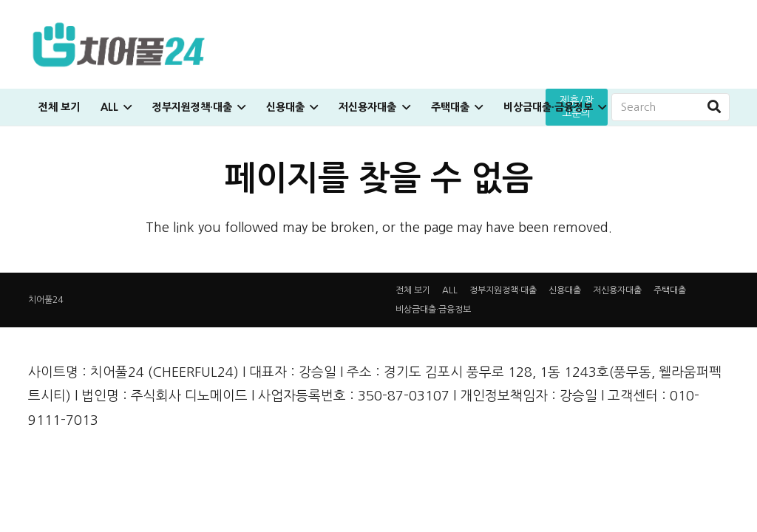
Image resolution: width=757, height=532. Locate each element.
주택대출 (670, 290)
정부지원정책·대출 (503, 290)
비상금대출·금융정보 (433, 310)
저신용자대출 (617, 290)
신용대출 (565, 290)
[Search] (671, 107)
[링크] (119, 44)
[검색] (714, 107)
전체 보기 (413, 290)
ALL (450, 290)
